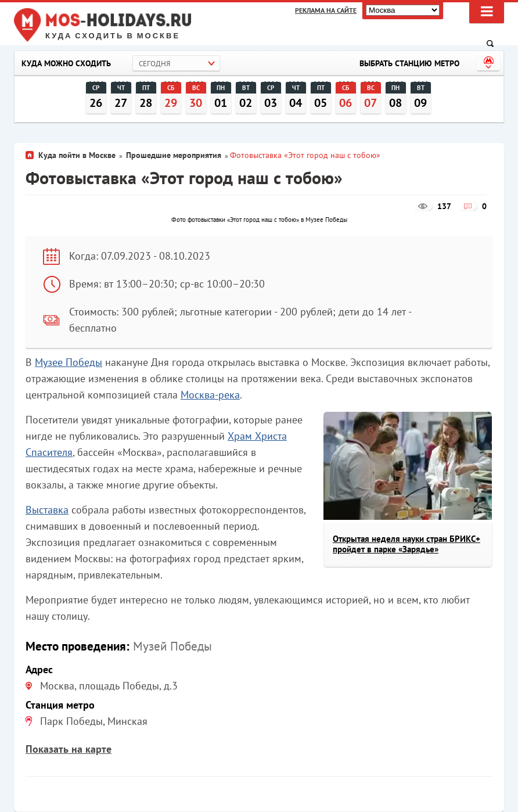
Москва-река (210, 395)
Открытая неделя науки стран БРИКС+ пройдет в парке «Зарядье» (407, 544)
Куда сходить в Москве (113, 36)
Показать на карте (69, 749)
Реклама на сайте (326, 10)
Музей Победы (172, 646)
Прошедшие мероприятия (174, 155)
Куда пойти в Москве (77, 155)
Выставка (47, 510)
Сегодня (154, 64)
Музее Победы (69, 362)
